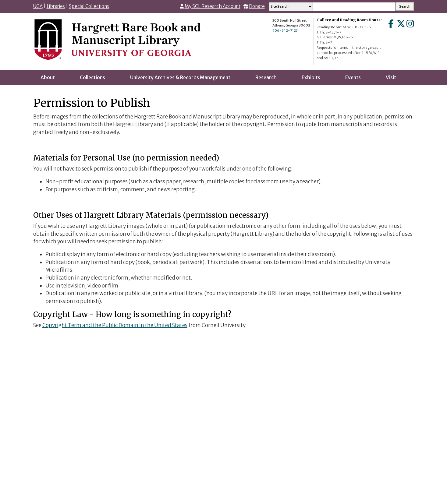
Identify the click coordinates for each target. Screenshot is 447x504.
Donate (257, 6)
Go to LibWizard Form (224, 408)
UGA (38, 6)
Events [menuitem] (353, 77)
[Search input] (354, 7)
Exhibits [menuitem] (311, 77)
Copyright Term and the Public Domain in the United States (115, 325)
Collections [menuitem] (92, 77)
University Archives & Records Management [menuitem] (180, 77)
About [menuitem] (48, 77)
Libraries (56, 6)
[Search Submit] (405, 7)
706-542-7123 (285, 30)
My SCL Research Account (213, 6)
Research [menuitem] (266, 77)
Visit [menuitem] (391, 77)
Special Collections (89, 6)
